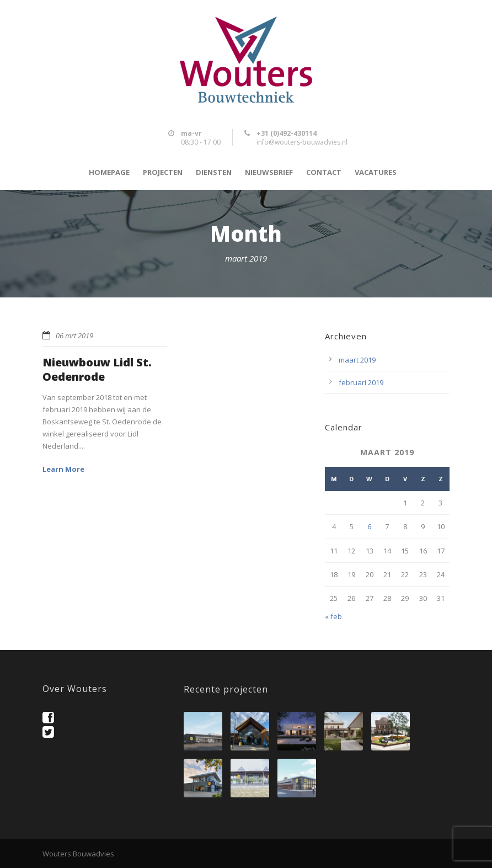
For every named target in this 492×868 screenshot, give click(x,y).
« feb (333, 616)
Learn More (63, 469)
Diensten (214, 172)
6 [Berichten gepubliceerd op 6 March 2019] (369, 526)
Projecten (163, 172)
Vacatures (376, 172)
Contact (324, 172)
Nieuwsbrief (269, 172)
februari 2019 (361, 382)
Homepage (109, 172)
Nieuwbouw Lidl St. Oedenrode (97, 369)
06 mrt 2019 (74, 336)
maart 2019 (357, 360)
